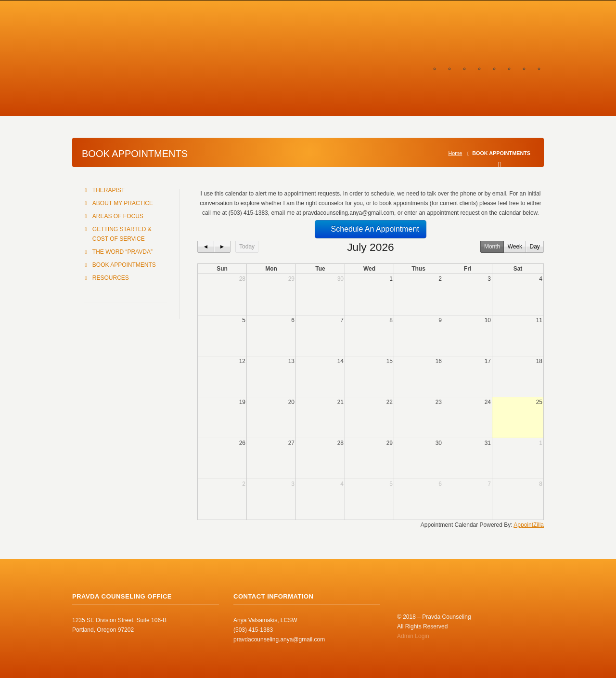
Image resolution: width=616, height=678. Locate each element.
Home (455, 153)
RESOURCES (111, 278)
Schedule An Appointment (371, 229)
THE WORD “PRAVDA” (122, 252)
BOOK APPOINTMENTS (124, 265)
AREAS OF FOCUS (118, 216)
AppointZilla (529, 525)
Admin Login (413, 636)
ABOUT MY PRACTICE (123, 203)
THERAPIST (109, 190)
